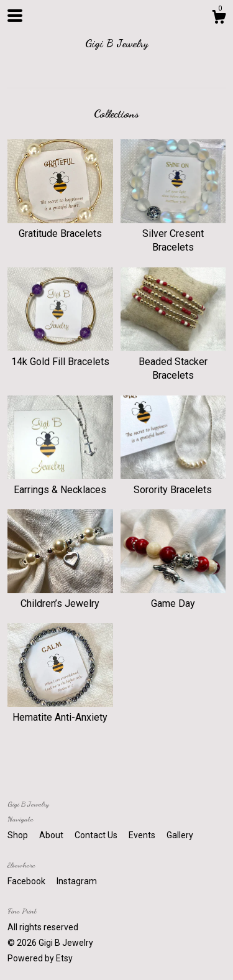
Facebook (27, 881)
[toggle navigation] (15, 16)
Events (143, 835)
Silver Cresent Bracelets (173, 234)
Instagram (77, 881)
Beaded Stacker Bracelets (173, 361)
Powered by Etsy (40, 958)
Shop (19, 835)
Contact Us (97, 835)
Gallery (180, 835)
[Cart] (219, 19)
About (52, 835)
